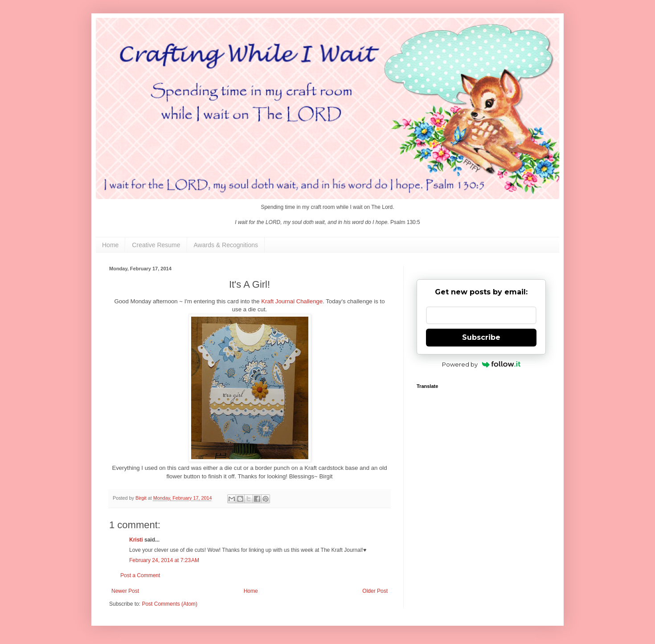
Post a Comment (140, 575)
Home (110, 245)
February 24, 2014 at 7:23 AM (164, 560)
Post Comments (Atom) (170, 604)
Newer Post (125, 591)
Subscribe (481, 337)
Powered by (481, 364)
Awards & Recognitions (226, 245)
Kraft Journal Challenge (292, 301)
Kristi (137, 540)
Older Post (375, 591)
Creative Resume (156, 245)
